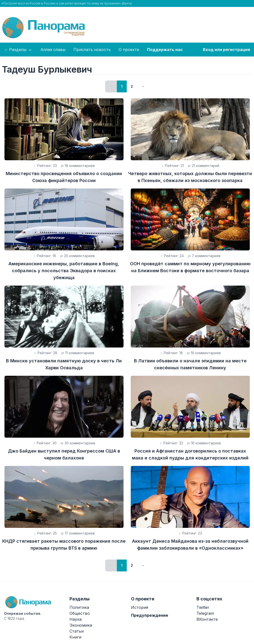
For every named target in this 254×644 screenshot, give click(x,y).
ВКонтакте (207, 619)
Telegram (205, 613)
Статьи (77, 631)
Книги (75, 637)
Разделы (18, 50)
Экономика (81, 625)
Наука (76, 619)
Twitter (203, 607)
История (140, 607)
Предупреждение (150, 615)
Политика (79, 607)
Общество (80, 613)
